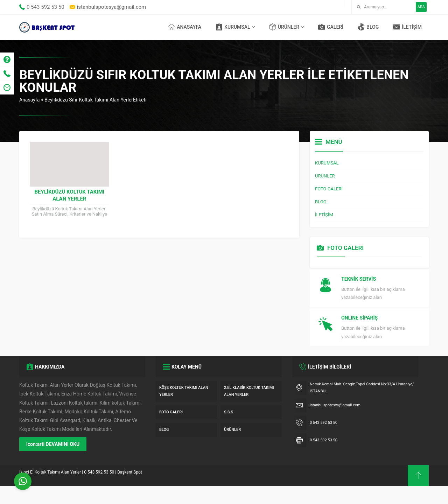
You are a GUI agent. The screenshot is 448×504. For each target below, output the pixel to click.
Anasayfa (29, 100)
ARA (421, 7)
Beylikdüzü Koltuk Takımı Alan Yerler (69, 195)
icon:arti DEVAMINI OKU (53, 462)
